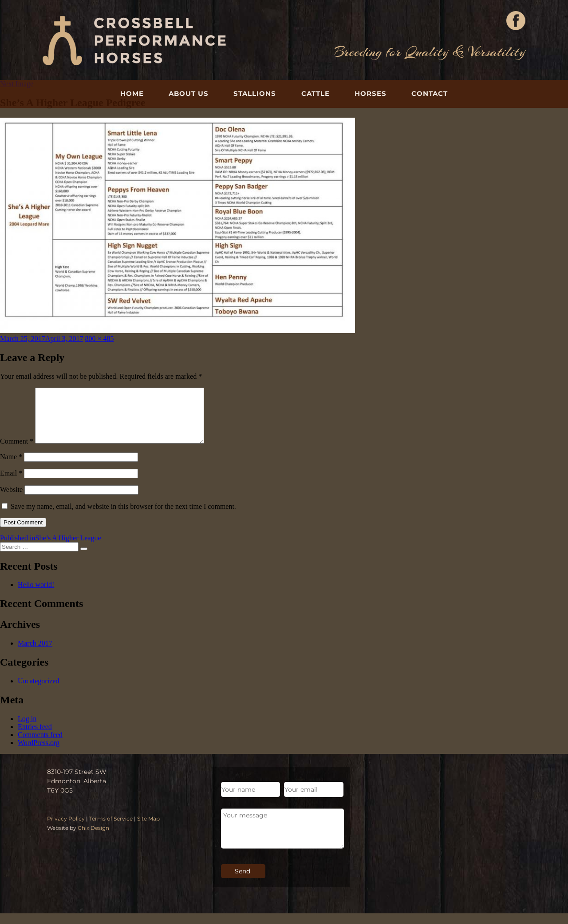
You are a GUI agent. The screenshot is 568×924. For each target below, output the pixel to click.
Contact (430, 93)
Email (11, 484)
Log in (27, 729)
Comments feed (40, 745)
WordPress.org (39, 753)
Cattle (316, 93)
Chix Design (93, 839)
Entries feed (35, 737)
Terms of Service (111, 829)
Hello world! (36, 595)
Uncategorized (38, 692)
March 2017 (35, 654)
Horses (371, 93)
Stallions (255, 93)
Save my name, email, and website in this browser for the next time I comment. (123, 517)
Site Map (148, 829)
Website (11, 500)
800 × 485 (100, 339)
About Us (189, 93)
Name (11, 467)
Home (132, 93)
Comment (17, 452)
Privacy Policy (66, 829)
